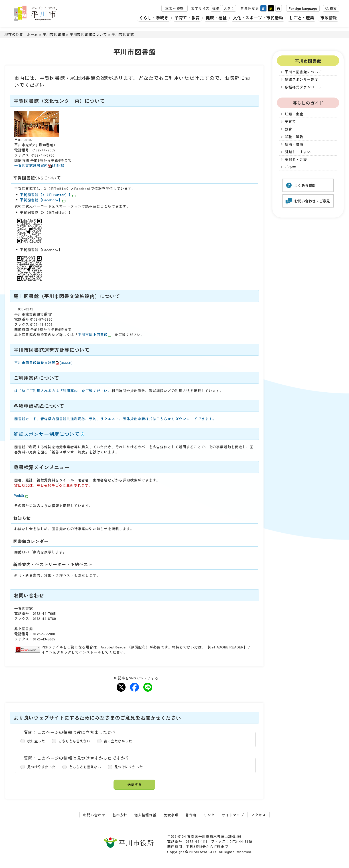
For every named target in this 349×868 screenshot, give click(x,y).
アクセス (259, 815)
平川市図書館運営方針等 (43, 363)
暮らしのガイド (308, 103)
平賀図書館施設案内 (39, 165)
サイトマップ (233, 815)
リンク (209, 815)
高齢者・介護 (296, 159)
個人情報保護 (145, 815)
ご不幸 (290, 167)
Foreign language (303, 9)
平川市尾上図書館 (94, 335)
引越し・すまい (298, 152)
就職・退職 (294, 137)
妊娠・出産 (294, 114)
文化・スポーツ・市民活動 (256, 18)
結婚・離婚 (294, 144)
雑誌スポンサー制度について (47, 434)
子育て (290, 121)
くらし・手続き (150, 18)
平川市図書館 (54, 34)
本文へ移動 (174, 9)
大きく (229, 9)
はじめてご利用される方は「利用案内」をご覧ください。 (63, 391)
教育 (288, 129)
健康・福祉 (214, 18)
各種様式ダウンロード (303, 87)
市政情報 (329, 18)
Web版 (21, 495)
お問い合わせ (94, 815)
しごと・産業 (301, 18)
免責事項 (171, 815)
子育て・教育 (184, 18)
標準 (216, 9)
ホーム (32, 34)
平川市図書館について (88, 34)
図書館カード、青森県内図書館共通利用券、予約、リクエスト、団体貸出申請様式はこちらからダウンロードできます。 (115, 419)
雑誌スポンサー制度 (301, 79)
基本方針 (120, 815)
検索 (333, 9)
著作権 (191, 815)
